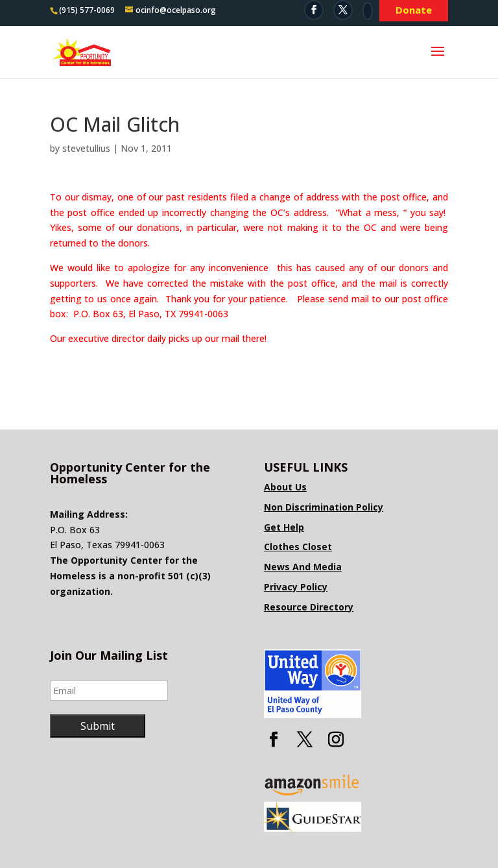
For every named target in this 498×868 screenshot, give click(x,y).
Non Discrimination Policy (324, 507)
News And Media (303, 567)
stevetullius (86, 148)
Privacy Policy (296, 587)
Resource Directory (309, 607)
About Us (285, 487)
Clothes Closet (298, 547)
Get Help (284, 527)
